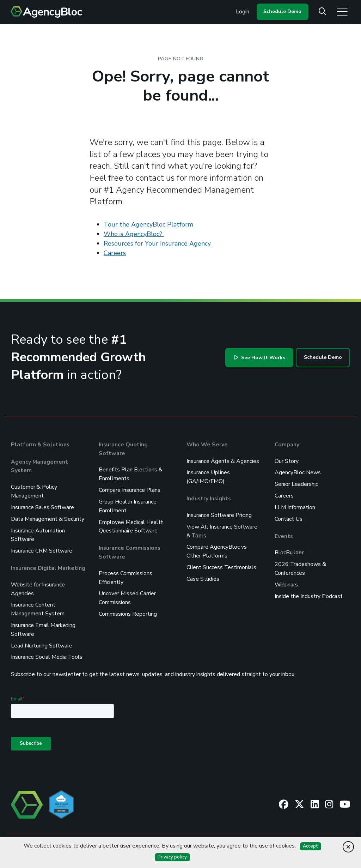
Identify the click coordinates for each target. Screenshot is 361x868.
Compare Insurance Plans (130, 489)
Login (243, 12)
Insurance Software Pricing (219, 514)
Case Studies (203, 576)
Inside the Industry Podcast (309, 593)
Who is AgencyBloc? (134, 234)
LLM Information (295, 506)
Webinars (286, 581)
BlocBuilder (289, 550)
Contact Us (289, 517)
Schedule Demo (282, 11)
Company (287, 445)
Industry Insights (209, 498)
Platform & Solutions (40, 445)
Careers (115, 253)
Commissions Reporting (128, 610)
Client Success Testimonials (222, 565)
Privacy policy (172, 857)
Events (284, 534)
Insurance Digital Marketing (48, 565)
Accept (311, 846)
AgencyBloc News (298, 472)
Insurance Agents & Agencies (223, 461)
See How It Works (260, 358)
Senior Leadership (297, 483)
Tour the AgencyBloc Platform (148, 224)
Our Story (287, 461)
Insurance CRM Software (42, 548)
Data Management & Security (48, 517)
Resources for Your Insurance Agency (158, 243)
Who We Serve (207, 445)
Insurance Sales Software (42, 506)
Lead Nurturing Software (42, 641)
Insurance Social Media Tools (47, 652)
